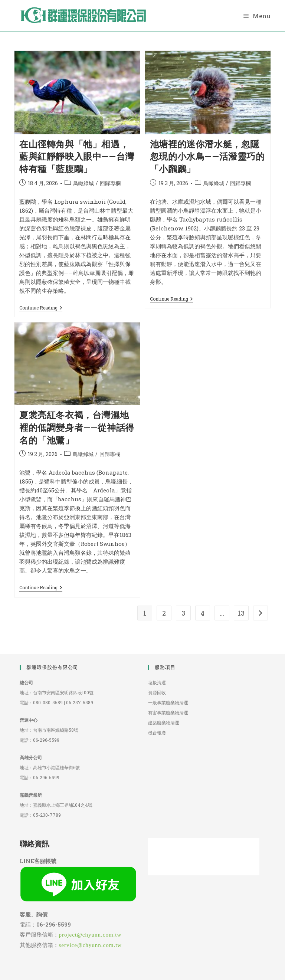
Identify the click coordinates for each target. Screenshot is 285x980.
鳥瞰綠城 (83, 183)
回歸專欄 (110, 183)
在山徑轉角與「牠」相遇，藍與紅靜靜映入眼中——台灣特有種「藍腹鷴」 (77, 156)
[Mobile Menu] (257, 16)
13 (241, 613)
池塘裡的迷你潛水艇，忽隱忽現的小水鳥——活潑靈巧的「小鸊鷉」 (207, 156)
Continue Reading (41, 308)
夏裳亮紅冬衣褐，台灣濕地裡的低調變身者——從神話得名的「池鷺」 (77, 427)
